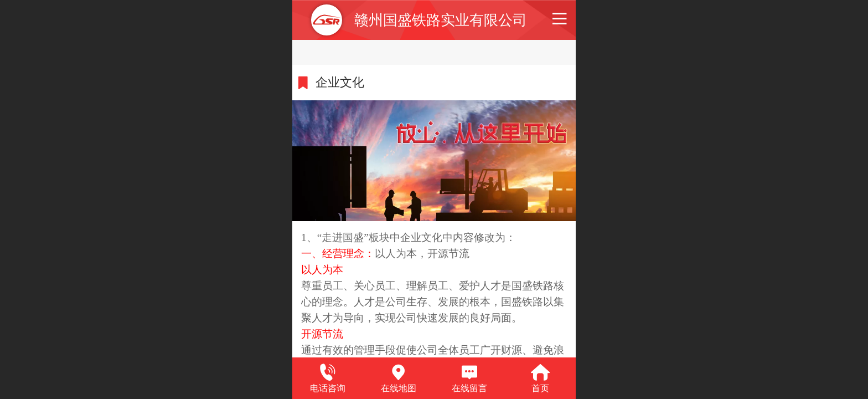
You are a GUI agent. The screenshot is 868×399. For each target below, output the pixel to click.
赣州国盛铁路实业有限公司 (441, 20)
